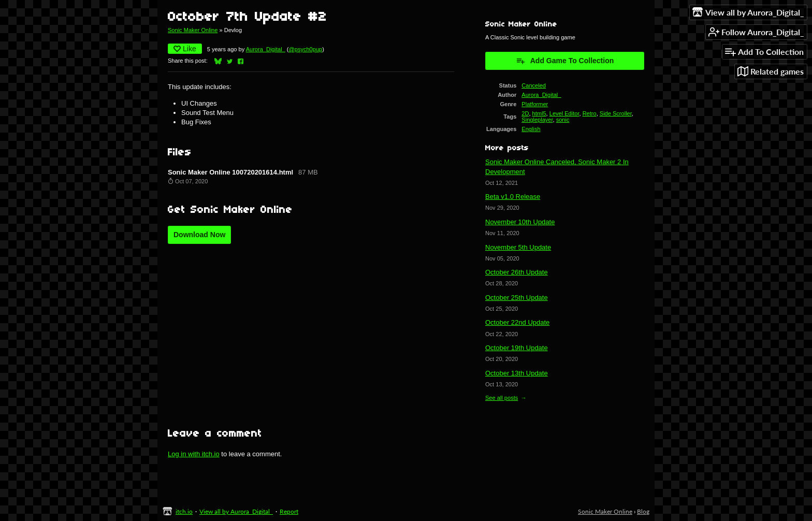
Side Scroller (616, 113)
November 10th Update (520, 222)
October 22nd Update (517, 322)
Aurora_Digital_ (266, 49)
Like (185, 49)
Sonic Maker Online (193, 30)
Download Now (199, 235)
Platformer (535, 104)
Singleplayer (537, 120)
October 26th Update (517, 272)
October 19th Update (517, 348)
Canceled (534, 85)
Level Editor (564, 113)
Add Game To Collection (565, 61)
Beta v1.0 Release (513, 197)
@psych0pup (306, 49)
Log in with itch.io (194, 454)
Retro (590, 113)
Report (289, 511)
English (531, 129)
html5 (539, 113)
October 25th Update (517, 298)
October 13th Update (517, 373)
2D (525, 113)
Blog (643, 511)
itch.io (184, 511)
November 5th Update (518, 247)
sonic (563, 120)
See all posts (502, 398)
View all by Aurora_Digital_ (236, 511)
